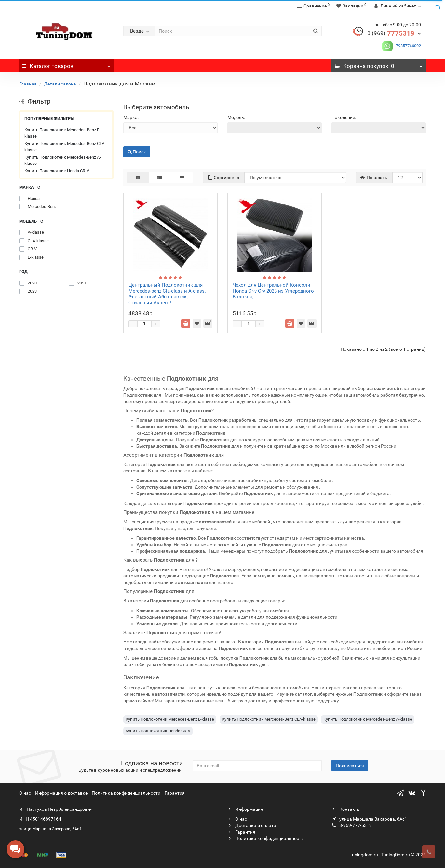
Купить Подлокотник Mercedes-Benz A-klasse (63, 160)
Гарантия (175, 793)
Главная (28, 84)
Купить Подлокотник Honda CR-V (57, 171)
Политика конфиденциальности (126, 793)
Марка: (131, 117)
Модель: (236, 117)
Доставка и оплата (252, 825)
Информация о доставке (61, 793)
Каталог (66, 64)
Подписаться (350, 766)
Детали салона (61, 84)
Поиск (137, 152)
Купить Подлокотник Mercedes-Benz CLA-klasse (65, 147)
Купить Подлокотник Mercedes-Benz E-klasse (62, 133)
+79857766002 (407, 46)
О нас (25, 793)
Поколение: (344, 117)
